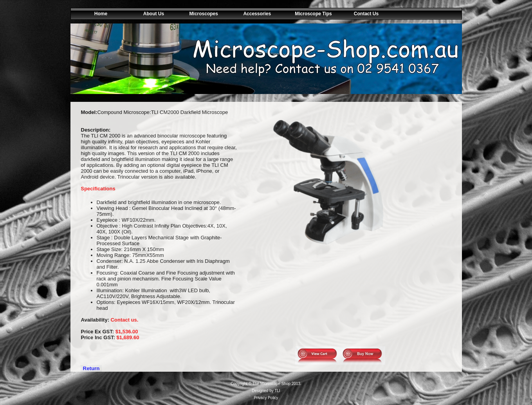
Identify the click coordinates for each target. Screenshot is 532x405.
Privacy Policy (266, 398)
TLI (277, 391)
